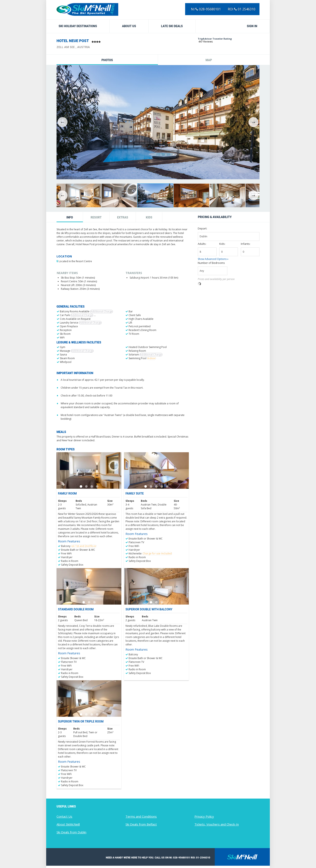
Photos (107, 60)
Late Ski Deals (172, 26)
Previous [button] (63, 122)
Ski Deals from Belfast (141, 824)
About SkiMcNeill (68, 824)
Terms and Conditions (141, 816)
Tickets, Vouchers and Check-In (217, 824)
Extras (122, 217)
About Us (129, 26)
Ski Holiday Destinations (78, 26)
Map (209, 60)
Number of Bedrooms (211, 263)
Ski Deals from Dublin (71, 832)
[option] (158, 122)
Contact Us (64, 816)
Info (70, 217)
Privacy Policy (204, 816)
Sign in (252, 26)
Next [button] (253, 122)
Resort (96, 217)
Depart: (202, 228)
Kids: (222, 244)
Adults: (202, 244)
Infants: (246, 244)
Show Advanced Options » (213, 259)
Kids (149, 217)
